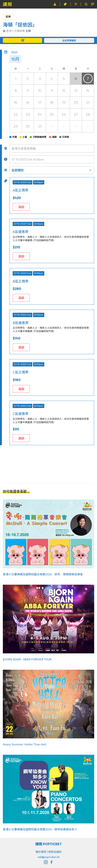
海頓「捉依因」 (20, 25)
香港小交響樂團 (16, 31)
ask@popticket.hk (49, 857)
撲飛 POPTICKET (48, 844)
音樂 (8, 17)
